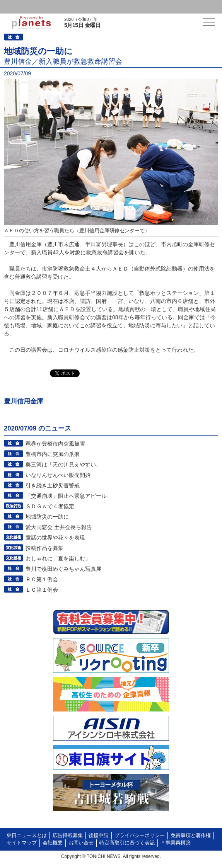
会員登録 (60, 7)
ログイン (22, 7)
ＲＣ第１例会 (42, 579)
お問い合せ (81, 843)
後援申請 (99, 836)
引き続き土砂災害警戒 (53, 485)
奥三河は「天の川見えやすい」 (63, 465)
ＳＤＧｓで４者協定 (50, 506)
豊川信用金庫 (24, 401)
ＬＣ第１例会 (42, 590)
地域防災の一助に (47, 517)
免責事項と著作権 (191, 836)
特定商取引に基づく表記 (127, 843)
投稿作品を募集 (44, 548)
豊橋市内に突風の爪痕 (53, 454)
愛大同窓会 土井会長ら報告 (59, 527)
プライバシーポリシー (140, 836)
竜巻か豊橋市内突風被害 (55, 444)
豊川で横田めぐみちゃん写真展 (63, 569)
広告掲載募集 (68, 836)
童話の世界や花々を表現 (55, 538)
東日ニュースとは (27, 836)
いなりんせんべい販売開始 (58, 475)
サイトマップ (22, 843)
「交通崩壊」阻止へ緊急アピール (66, 496)
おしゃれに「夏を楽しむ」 (58, 558)
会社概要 (53, 843)
